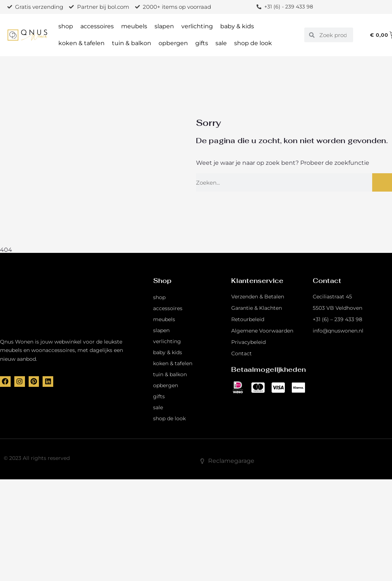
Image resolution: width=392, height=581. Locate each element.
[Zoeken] (382, 182)
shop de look (253, 43)
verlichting (197, 26)
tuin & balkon (132, 43)
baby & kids (237, 26)
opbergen (173, 43)
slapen (164, 26)
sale (221, 43)
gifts (202, 43)
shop (66, 26)
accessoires (97, 26)
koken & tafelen (81, 43)
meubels (134, 26)
